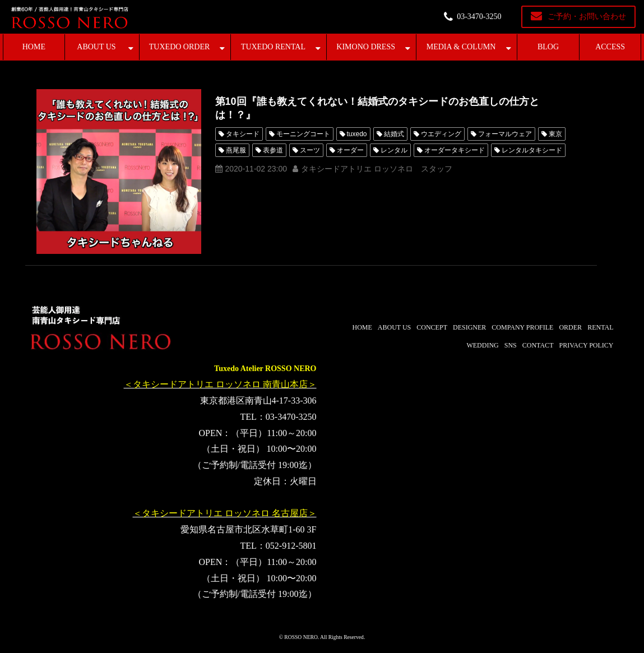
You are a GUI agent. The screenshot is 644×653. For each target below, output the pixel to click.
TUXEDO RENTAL (273, 47)
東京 (555, 134)
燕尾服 (236, 150)
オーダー (350, 150)
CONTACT (538, 345)
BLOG (548, 47)
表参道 (273, 150)
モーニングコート (303, 134)
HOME (34, 47)
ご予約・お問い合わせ (587, 17)
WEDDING (482, 345)
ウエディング (441, 134)
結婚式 (394, 134)
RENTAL (600, 327)
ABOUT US (96, 47)
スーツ (310, 150)
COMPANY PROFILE (522, 327)
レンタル (394, 150)
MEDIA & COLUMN (461, 47)
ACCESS (610, 47)
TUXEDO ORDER (180, 47)
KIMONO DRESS (366, 47)
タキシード (243, 134)
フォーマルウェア (505, 134)
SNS (511, 345)
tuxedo (357, 134)
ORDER (570, 327)
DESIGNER (469, 327)
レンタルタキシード (532, 150)
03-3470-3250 (479, 17)
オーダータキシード (455, 150)
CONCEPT (432, 327)
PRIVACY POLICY (586, 345)
